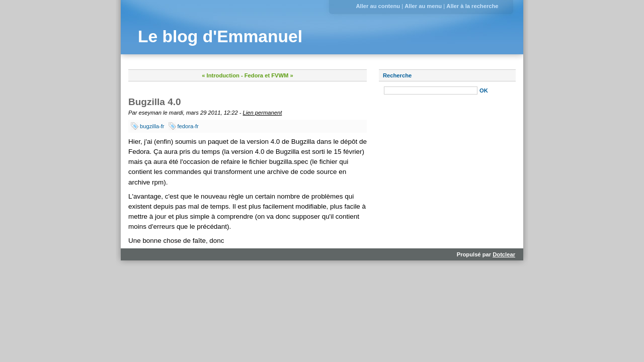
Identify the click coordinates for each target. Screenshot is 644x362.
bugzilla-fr (152, 126)
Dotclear (504, 254)
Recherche (397, 75)
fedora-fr (188, 126)
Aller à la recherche (472, 6)
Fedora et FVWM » (269, 75)
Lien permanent (263, 113)
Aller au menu (423, 6)
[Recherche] (431, 90)
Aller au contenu (378, 6)
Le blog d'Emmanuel (220, 36)
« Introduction (221, 75)
